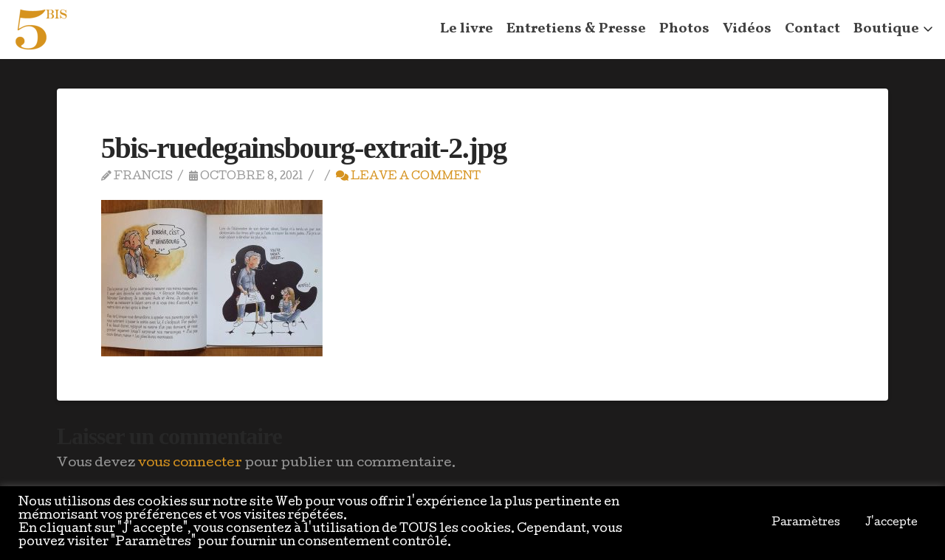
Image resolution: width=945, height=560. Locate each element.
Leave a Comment (408, 177)
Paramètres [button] (806, 523)
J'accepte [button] (891, 523)
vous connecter (190, 464)
